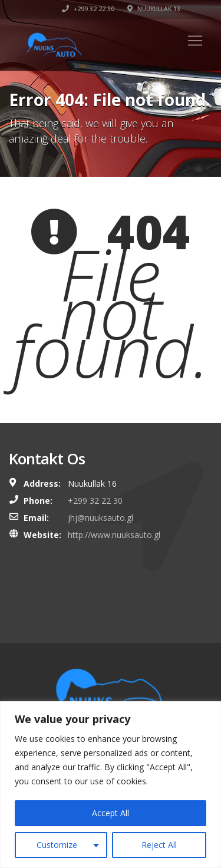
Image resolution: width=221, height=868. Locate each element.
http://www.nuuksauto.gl (114, 535)
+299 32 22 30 (88, 9)
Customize (57, 845)
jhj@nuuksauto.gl (100, 518)
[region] (111, 785)
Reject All (159, 845)
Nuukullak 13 (154, 9)
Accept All (111, 813)
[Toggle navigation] (195, 41)
